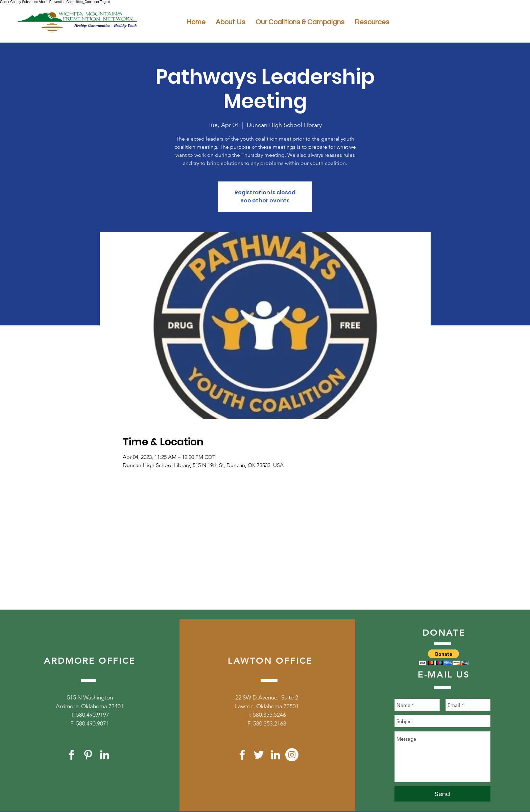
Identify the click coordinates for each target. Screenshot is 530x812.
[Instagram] (292, 755)
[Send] (442, 794)
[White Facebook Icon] (71, 755)
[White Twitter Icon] (259, 755)
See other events (265, 201)
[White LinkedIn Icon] (105, 755)
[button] (444, 657)
